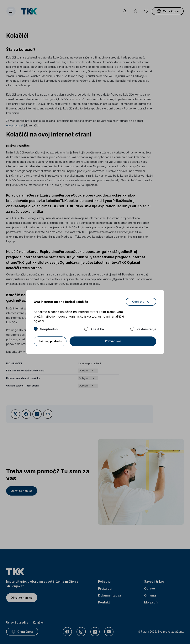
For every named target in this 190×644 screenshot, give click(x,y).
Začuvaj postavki (50, 341)
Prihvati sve (113, 341)
